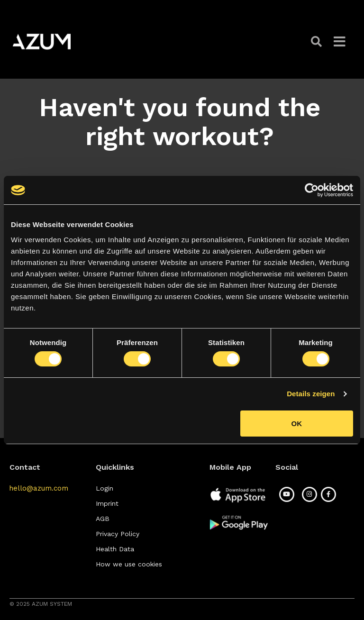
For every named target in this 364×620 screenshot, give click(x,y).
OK (297, 424)
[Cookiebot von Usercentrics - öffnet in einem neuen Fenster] (312, 190)
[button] (318, 41)
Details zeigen (311, 394)
